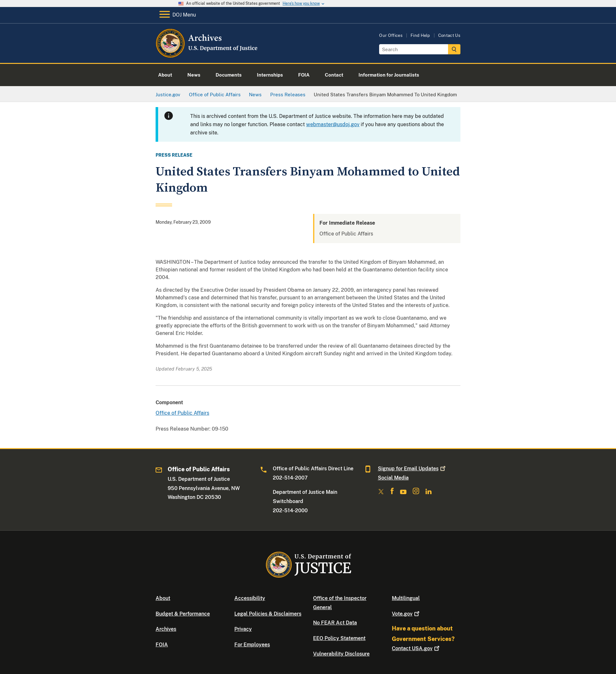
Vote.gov (406, 614)
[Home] (207, 55)
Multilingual (406, 598)
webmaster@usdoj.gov (333, 124)
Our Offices (391, 35)
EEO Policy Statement (339, 638)
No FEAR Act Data (335, 623)
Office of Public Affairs (182, 413)
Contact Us (449, 35)
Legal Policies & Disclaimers (268, 614)
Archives (166, 629)
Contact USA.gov (416, 648)
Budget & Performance (183, 614)
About (163, 598)
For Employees (252, 645)
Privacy (243, 629)
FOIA (162, 645)
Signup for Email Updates (412, 469)
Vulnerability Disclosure (341, 654)
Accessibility (250, 598)
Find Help (420, 35)
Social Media (393, 478)
